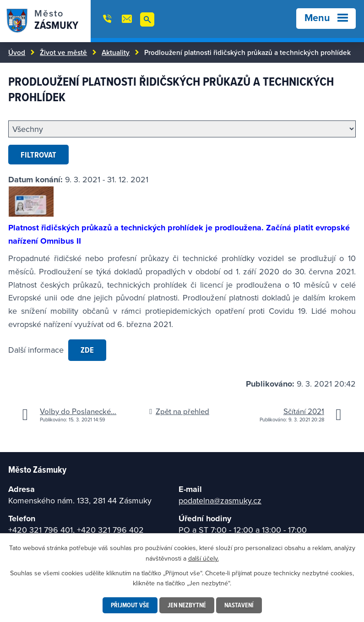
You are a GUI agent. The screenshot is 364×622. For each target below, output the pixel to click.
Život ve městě (63, 52)
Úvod (17, 52)
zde (87, 350)
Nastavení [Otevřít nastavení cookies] (239, 605)
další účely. (204, 558)
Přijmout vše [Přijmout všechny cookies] (130, 605)
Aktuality (116, 52)
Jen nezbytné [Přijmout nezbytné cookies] (187, 605)
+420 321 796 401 (41, 530)
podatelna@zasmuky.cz (220, 500)
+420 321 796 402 (110, 530)
